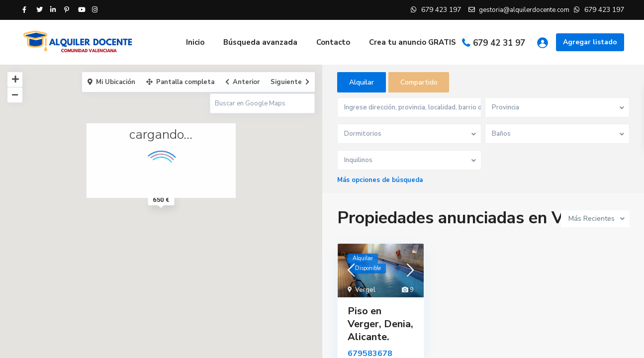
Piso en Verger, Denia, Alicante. (380, 324)
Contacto (333, 42)
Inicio (195, 42)
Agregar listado (590, 42)
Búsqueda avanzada (260, 42)
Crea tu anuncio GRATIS (413, 42)
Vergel (365, 290)
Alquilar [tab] (362, 82)
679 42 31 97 (499, 43)
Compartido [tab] (419, 82)
